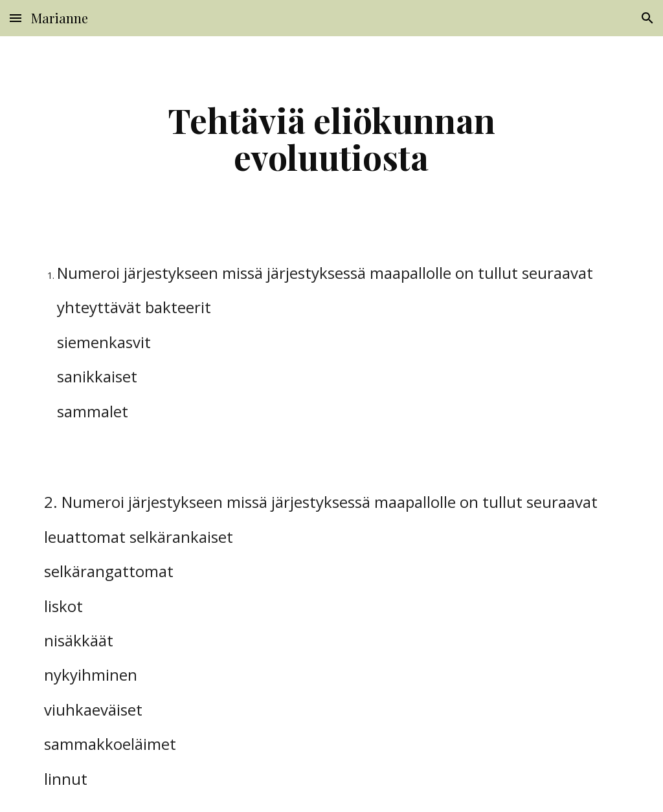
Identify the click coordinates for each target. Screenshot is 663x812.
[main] (331, 138)
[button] (16, 18)
